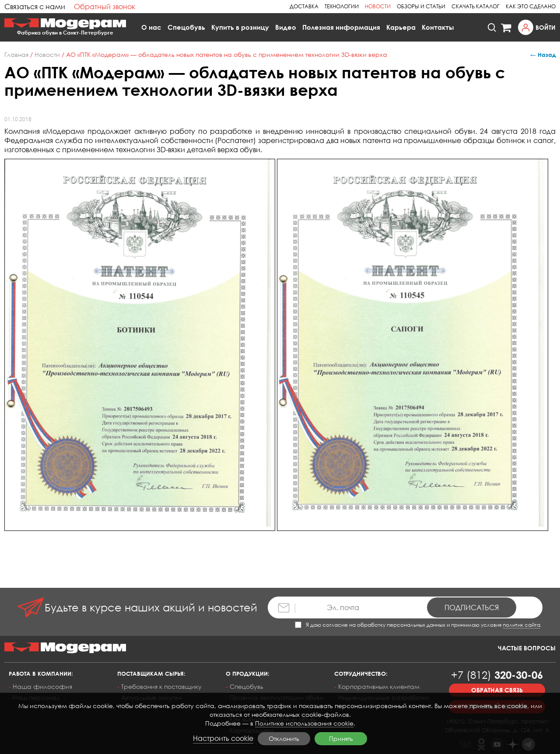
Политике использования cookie (304, 723)
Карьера (401, 27)
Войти (546, 27)
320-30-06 (497, 675)
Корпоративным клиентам (379, 686)
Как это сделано (531, 6)
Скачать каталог (476, 6)
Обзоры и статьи (421, 6)
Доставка (304, 6)
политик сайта (521, 625)
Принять (341, 738)
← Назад (543, 55)
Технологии (342, 6)
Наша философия (42, 686)
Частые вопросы (527, 648)
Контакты (438, 27)
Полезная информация (341, 27)
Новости (378, 6)
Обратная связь (497, 690)
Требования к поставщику (161, 686)
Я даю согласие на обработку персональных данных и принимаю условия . (418, 625)
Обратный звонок (105, 7)
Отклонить (284, 738)
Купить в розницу (240, 27)
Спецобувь (186, 27)
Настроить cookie (223, 738)
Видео (286, 27)
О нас (151, 27)
